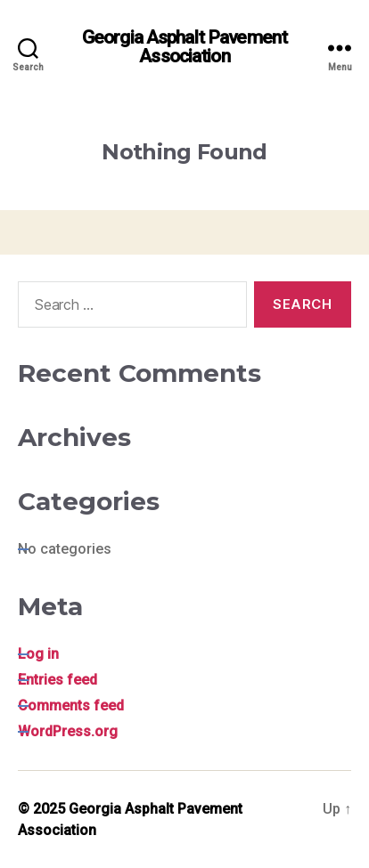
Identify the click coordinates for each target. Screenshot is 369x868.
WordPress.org (68, 731)
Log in (38, 654)
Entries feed (57, 680)
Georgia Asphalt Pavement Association (184, 48)
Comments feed (71, 706)
